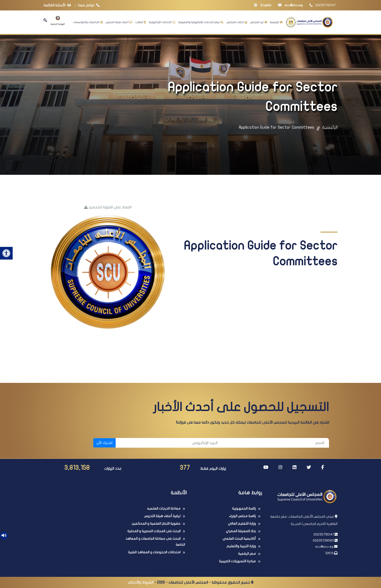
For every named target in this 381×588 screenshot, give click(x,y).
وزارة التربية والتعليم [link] (241, 546)
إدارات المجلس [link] (237, 22)
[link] (6, 253)
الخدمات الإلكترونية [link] (162, 22)
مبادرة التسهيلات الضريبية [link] (237, 561)
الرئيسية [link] (276, 22)
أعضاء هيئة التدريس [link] (119, 22)
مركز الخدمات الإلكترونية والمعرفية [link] (201, 22)
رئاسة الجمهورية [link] (244, 508)
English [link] (263, 5)
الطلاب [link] (141, 22)
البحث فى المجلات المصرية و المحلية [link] (154, 531)
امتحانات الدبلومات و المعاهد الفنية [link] (154, 552)
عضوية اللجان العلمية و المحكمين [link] (156, 524)
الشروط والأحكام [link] (141, 582)
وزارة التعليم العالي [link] (242, 524)
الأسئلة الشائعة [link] (58, 5)
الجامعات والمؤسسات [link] (88, 22)
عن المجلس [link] (259, 22)
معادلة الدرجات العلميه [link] (164, 508)
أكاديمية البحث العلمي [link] (239, 539)
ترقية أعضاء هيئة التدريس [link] (162, 516)
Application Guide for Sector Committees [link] (277, 127)
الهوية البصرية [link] (58, 21)
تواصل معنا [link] (90, 5)
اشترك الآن (104, 443)
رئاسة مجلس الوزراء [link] (242, 516)
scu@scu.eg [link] (290, 5)
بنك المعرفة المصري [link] (241, 531)
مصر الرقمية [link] (247, 554)
